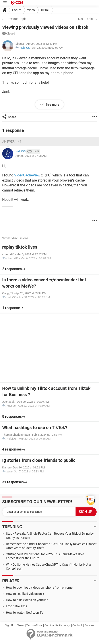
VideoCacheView (27, 175)
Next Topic (85, 19)
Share (12, 117)
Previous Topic (16, 19)
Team (20, 625)
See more (52, 104)
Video (31, 10)
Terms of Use (34, 625)
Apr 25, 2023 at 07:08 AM (48, 48)
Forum (17, 10)
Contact (77, 625)
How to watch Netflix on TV (25, 613)
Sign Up (10, 625)
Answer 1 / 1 (12, 141)
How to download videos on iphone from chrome (39, 588)
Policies (89, 625)
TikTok (45, 10)
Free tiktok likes (16, 606)
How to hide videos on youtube (27, 600)
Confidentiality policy (57, 625)
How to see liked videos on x (25, 594)
